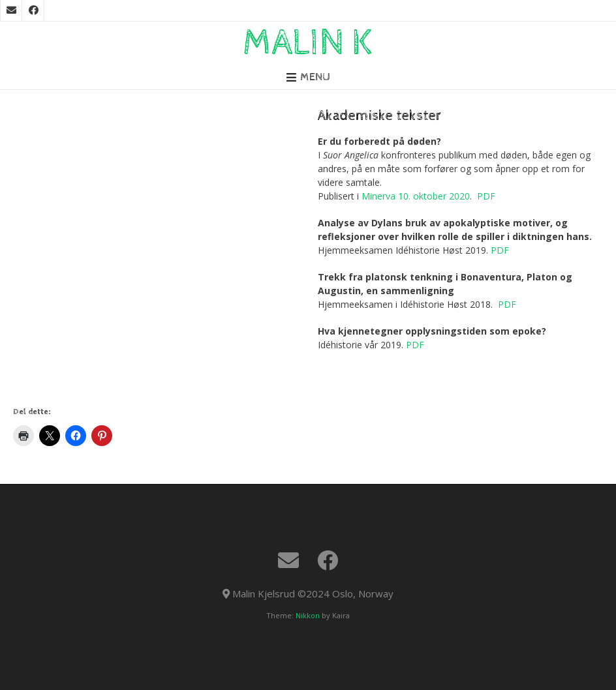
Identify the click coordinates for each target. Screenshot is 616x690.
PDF (486, 196)
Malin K (308, 43)
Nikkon (308, 615)
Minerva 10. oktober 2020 (416, 196)
